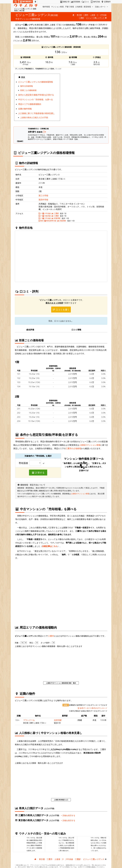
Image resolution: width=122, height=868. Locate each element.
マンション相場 (57, 7)
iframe (85, 98)
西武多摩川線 (50, 221)
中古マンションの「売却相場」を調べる (36, 99)
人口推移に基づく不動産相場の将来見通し (36, 113)
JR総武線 (47, 216)
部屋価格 (75, 2)
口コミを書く (61, 310)
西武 (41, 221)
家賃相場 (89, 7)
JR (98, 15)
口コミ (85, 2)
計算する (38, 473)
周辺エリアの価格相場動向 (30, 104)
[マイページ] (35, 2)
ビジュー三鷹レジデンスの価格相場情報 (36, 82)
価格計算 (65, 2)
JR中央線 (103, 15)
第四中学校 (43, 200)
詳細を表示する (68, 815)
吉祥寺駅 (58, 720)
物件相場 (46, 7)
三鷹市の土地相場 (73, 448)
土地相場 (79, 7)
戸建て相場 (69, 7)
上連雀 (93, 15)
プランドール (29, 720)
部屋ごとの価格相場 (28, 90)
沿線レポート (102, 7)
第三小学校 (43, 195)
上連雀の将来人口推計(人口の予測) (34, 118)
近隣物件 (106, 2)
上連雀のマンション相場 (90, 445)
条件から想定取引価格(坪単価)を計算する (36, 95)
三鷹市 (86, 15)
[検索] (16, 2)
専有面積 (23, 463)
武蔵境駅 (56, 218)
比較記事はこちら (50, 546)
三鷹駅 (82, 18)
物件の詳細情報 (27, 86)
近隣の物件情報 (25, 109)
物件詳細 (95, 2)
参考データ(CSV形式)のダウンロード (92, 708)
